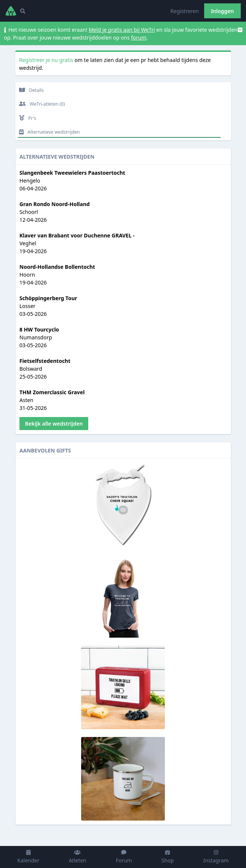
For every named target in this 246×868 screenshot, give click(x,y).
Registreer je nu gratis (46, 60)
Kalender (28, 857)
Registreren (185, 11)
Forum (124, 857)
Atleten (78, 857)
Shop (168, 857)
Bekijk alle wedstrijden (54, 424)
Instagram (216, 857)
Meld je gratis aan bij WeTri (122, 30)
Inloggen (222, 11)
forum (139, 38)
